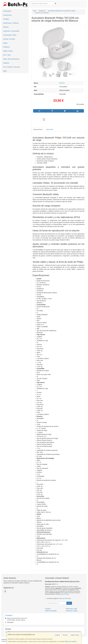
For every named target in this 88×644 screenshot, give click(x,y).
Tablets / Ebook (8, 51)
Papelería (6, 63)
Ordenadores (7, 11)
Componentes (7, 15)
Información (50, 129)
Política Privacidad (51, 611)
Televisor (6, 27)
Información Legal (71, 609)
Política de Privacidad (64, 594)
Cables (5, 43)
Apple (5, 71)
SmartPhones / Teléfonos (11, 23)
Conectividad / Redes (10, 35)
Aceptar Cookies (75, 635)
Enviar (69, 603)
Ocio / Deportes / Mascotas (12, 67)
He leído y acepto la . (59, 598)
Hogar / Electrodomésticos (11, 59)
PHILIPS (62, 83)
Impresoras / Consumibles (11, 31)
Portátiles (6, 19)
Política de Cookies (71, 642)
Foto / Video (7, 55)
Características (38, 129)
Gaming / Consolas (9, 39)
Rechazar (65, 635)
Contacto (48, 609)
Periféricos (6, 47)
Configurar (57, 635)
